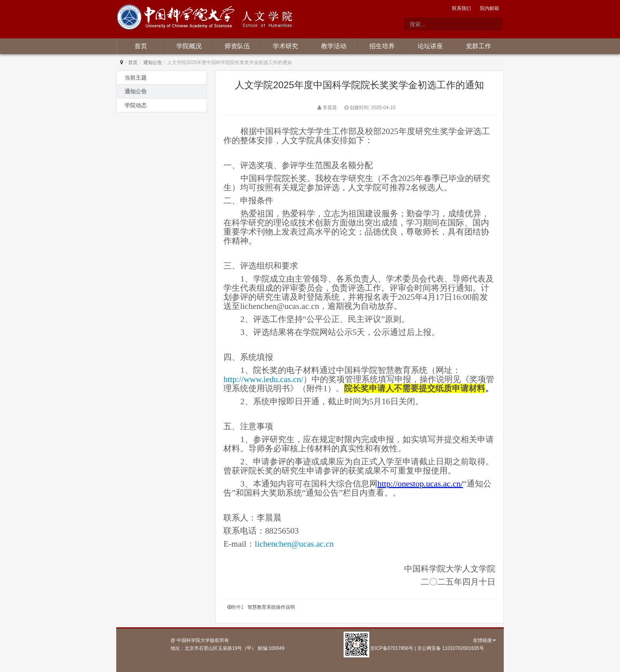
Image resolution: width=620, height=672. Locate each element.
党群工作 (478, 46)
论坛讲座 (430, 46)
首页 (141, 46)
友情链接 (484, 640)
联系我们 (461, 8)
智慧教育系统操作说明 (271, 607)
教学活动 (334, 46)
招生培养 (382, 46)
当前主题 (136, 78)
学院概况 (189, 46)
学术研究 (285, 46)
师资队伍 (237, 46)
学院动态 (136, 105)
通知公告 (153, 62)
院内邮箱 (490, 8)
